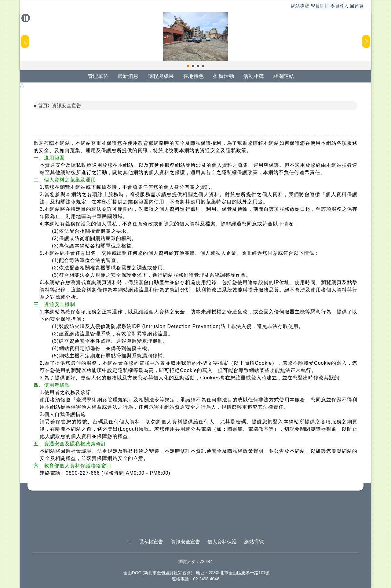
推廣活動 (224, 76)
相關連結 (284, 76)
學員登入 (339, 6)
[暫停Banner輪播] (26, 18)
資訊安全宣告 (67, 106)
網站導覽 (300, 6)
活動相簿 (254, 76)
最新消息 (128, 76)
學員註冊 (320, 6)
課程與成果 (161, 76)
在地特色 (193, 76)
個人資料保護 (222, 542)
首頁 (43, 106)
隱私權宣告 (151, 542)
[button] (188, 66)
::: (22, 85)
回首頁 (357, 6)
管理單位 (98, 76)
